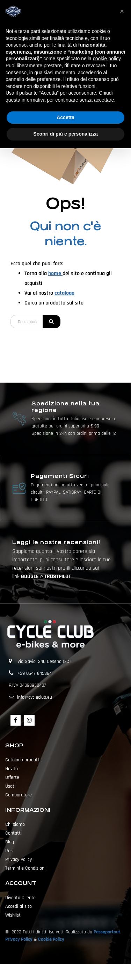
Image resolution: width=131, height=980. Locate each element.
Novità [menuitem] (12, 769)
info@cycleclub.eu (35, 697)
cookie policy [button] (107, 59)
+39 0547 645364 (35, 673)
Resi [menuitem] (9, 851)
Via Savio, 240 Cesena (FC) (44, 662)
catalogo (64, 293)
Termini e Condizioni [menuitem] (25, 868)
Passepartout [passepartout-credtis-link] (78, 972)
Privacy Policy (19, 939)
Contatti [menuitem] (13, 833)
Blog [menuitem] (10, 842)
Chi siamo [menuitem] (15, 824)
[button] (52, 322)
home (55, 273)
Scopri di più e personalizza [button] (65, 134)
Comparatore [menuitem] (19, 795)
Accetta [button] (65, 117)
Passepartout (107, 932)
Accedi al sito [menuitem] (19, 906)
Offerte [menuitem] (12, 777)
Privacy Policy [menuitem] (19, 859)
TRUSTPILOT (58, 577)
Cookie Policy (51, 939)
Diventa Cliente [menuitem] (20, 898)
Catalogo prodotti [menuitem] (23, 760)
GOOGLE (31, 577)
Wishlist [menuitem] (13, 915)
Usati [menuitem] (10, 786)
